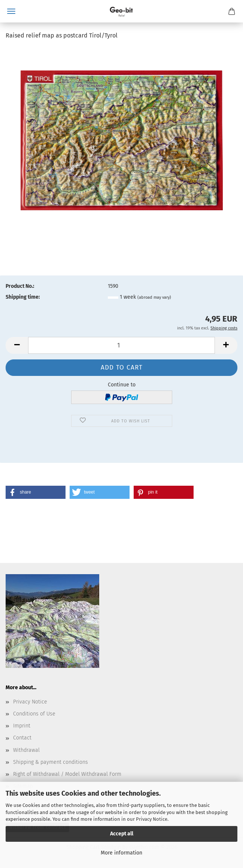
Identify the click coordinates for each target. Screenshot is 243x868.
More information (121, 853)
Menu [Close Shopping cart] (11, 11)
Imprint (22, 726)
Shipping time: (23, 297)
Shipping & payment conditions (51, 762)
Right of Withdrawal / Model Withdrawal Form (67, 774)
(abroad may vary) (154, 297)
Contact (22, 738)
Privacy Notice (152, 819)
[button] (17, 345)
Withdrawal (26, 750)
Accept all (122, 834)
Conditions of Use (34, 714)
